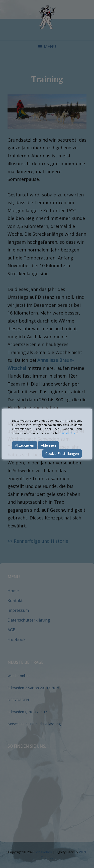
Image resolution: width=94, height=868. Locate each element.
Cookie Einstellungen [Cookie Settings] (62, 454)
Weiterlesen (70, 433)
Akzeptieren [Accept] (25, 445)
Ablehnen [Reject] (48, 445)
